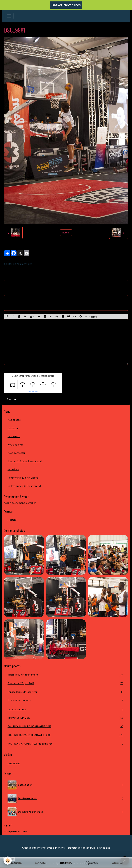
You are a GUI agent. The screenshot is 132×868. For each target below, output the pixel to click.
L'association (66, 785)
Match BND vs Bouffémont (66, 675)
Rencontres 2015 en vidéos (23, 478)
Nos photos (14, 420)
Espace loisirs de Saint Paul (66, 692)
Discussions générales (66, 812)
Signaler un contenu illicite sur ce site (89, 848)
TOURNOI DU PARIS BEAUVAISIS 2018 (66, 735)
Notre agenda (15, 445)
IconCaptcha (32, 392)
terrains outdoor (66, 709)
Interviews (13, 469)
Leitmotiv (13, 428)
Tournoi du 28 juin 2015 (66, 683)
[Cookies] (8, 861)
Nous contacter (16, 453)
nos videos (14, 436)
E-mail (7, 286)
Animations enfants (66, 701)
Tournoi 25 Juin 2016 (66, 718)
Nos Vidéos (14, 763)
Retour (66, 233)
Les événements (66, 798)
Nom (7, 271)
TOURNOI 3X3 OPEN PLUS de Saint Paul (66, 744)
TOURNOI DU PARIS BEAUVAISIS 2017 (66, 726)
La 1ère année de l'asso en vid (24, 486)
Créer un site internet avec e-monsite (43, 848)
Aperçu (91, 316)
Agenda (12, 520)
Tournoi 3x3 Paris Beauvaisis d (25, 461)
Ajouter (11, 399)
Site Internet (11, 300)
